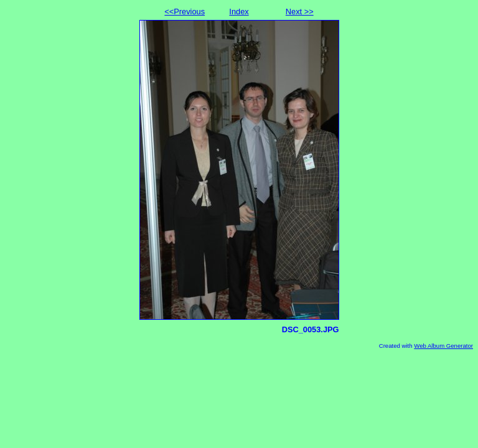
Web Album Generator (443, 346)
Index (239, 12)
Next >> (300, 12)
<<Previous (185, 12)
